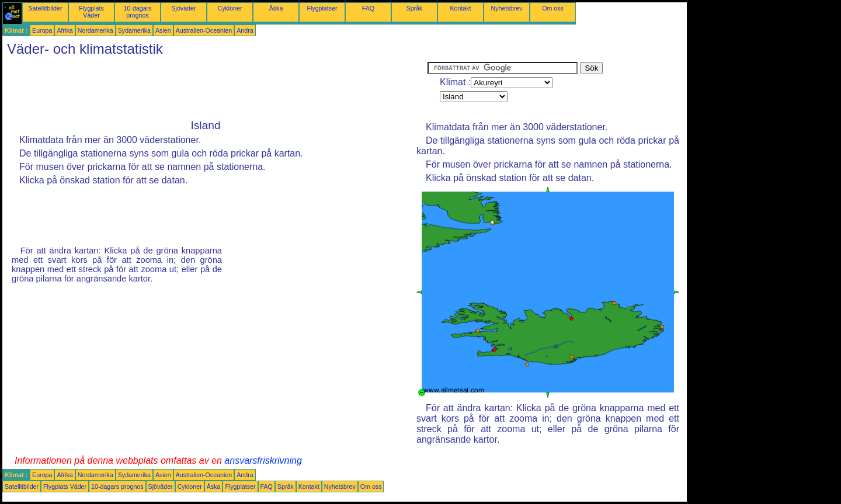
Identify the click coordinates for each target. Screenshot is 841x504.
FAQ (368, 8)
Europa (42, 30)
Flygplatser (322, 8)
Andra (245, 30)
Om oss (553, 8)
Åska (276, 8)
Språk (415, 8)
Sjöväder (183, 8)
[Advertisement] (215, 88)
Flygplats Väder (91, 12)
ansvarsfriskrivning (263, 460)
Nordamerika (95, 30)
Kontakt (460, 8)
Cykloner (230, 8)
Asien (163, 30)
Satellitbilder (45, 8)
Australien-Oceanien (204, 30)
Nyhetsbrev (507, 8)
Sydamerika (134, 30)
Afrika (65, 30)
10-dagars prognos (138, 12)
